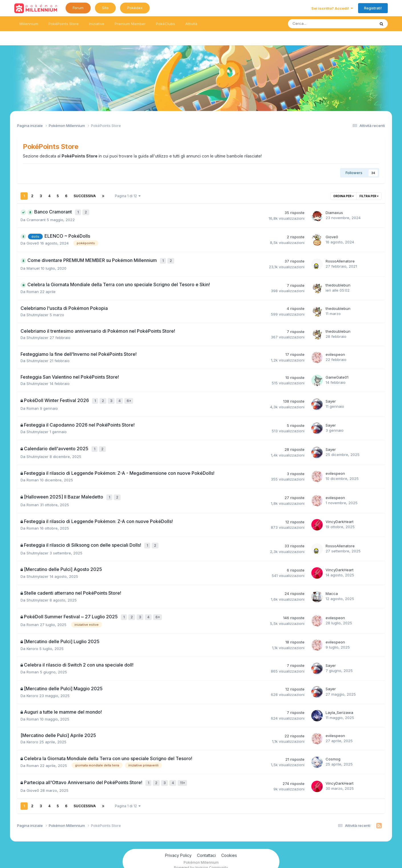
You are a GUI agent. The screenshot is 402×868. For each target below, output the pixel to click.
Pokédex (135, 8)
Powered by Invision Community (201, 858)
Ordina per (344, 196)
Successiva (85, 196)
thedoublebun (338, 283)
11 (183, 775)
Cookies (229, 846)
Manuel (33, 266)
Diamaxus (334, 212)
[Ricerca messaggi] (313, 24)
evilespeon (335, 352)
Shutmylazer (37, 312)
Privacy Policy (178, 846)
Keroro (32, 640)
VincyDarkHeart (340, 516)
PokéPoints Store (64, 24)
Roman (33, 289)
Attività (191, 24)
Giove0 (33, 242)
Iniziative (97, 24)
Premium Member (130, 24)
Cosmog (333, 751)
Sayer (331, 398)
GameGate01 (337, 375)
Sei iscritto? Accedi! (332, 8)
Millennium (29, 24)
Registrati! (373, 8)
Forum (78, 8)
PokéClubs (166, 24)
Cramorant (36, 219)
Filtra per (369, 196)
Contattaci (206, 846)
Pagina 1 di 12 (128, 196)
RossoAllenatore (340, 259)
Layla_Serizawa (339, 704)
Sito (105, 8)
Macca (332, 586)
